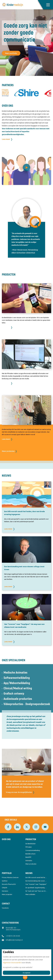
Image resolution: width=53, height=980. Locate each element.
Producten (31, 839)
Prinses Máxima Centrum (10, 877)
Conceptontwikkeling (33, 850)
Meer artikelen (30, 894)
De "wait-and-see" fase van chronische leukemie (36, 891)
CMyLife (5, 888)
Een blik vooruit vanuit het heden (36, 877)
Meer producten (8, 451)
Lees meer (6, 139)
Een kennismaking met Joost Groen (36, 881)
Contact (6, 904)
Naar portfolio (11, 53)
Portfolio (7, 873)
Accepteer (27, 973)
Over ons (6, 839)
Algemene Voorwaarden (12, 963)
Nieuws (29, 873)
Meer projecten (7, 894)
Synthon (5, 881)
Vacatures (5, 908)
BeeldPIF (28, 857)
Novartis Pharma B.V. (9, 884)
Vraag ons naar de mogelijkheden (19, 792)
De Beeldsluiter (31, 844)
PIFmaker (29, 847)
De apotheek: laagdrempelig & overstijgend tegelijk (36, 888)
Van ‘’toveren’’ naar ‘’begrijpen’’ (36, 884)
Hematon (5, 891)
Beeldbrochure (30, 854)
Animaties (29, 861)
